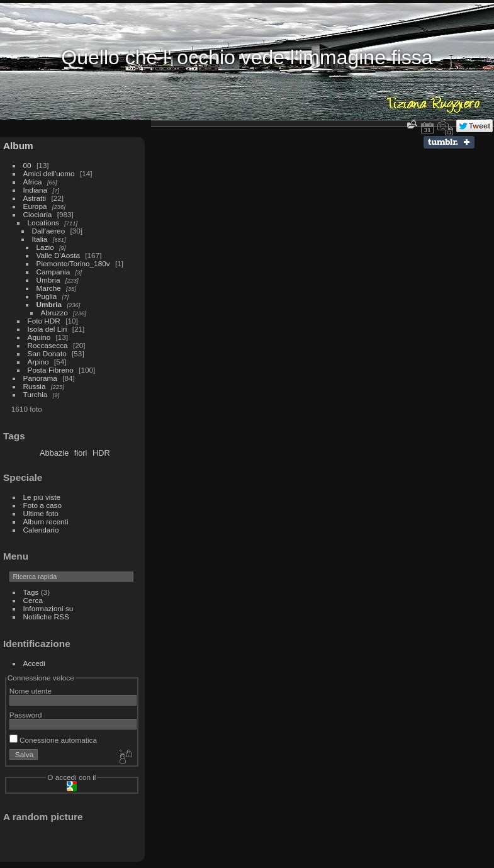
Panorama (40, 378)
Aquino (39, 337)
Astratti (35, 198)
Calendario (41, 530)
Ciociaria (38, 214)
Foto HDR (44, 321)
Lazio (45, 247)
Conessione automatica (53, 740)
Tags (31, 592)
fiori (81, 453)
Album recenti (46, 521)
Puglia (47, 296)
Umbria (48, 280)
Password (26, 715)
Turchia (36, 394)
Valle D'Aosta (58, 255)
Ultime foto (41, 513)
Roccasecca (48, 345)
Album (18, 146)
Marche (49, 288)
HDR (101, 453)
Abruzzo (54, 313)
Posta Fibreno (51, 370)
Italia (40, 239)
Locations (43, 223)
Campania (53, 272)
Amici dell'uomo (49, 173)
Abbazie (54, 453)
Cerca (33, 600)
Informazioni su (48, 608)
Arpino (38, 362)
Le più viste (42, 497)
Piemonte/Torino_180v (73, 263)
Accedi (34, 663)
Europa (35, 206)
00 (27, 165)
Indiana (36, 190)
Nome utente (31, 691)
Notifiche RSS (46, 617)
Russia (35, 386)
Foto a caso (42, 505)
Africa (33, 182)
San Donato (47, 353)
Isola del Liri (48, 329)
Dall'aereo (49, 231)
